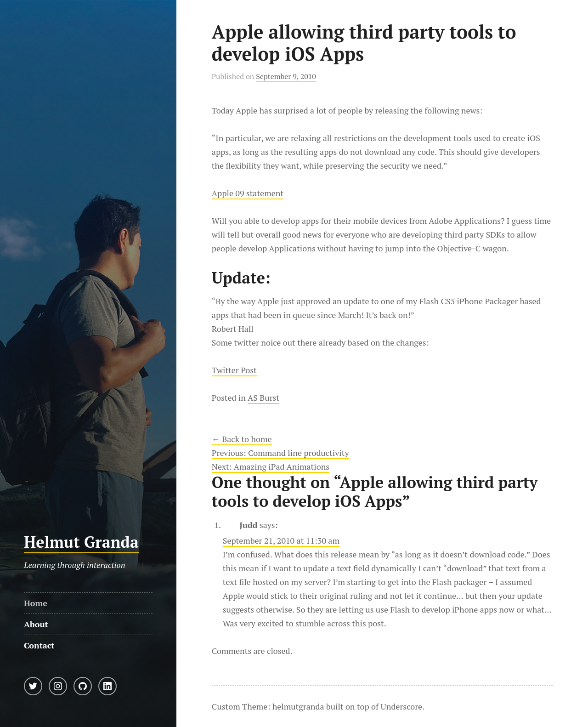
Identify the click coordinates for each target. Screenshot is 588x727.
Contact (39, 645)
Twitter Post (234, 370)
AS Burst (263, 398)
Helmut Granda (81, 542)
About (36, 624)
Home (36, 603)
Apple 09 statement (248, 193)
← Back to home (242, 439)
